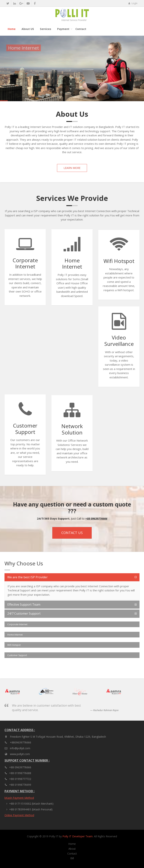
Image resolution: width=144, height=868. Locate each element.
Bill (72, 858)
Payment (63, 29)
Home (12, 29)
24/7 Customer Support (24, 613)
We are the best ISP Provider (27, 577)
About (72, 849)
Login (133, 3)
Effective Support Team (24, 604)
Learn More (72, 168)
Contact (81, 29)
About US (28, 29)
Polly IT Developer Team (78, 836)
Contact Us (72, 533)
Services (46, 29)
